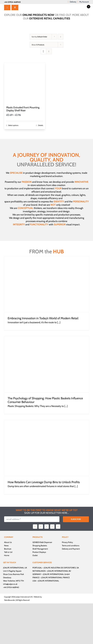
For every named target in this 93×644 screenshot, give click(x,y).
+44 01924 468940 (12, 2)
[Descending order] (61, 37)
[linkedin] (58, 527)
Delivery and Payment (71, 549)
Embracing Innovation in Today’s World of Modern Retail (43, 318)
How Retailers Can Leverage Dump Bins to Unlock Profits (44, 482)
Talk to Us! (8, 552)
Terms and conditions (71, 546)
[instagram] (47, 527)
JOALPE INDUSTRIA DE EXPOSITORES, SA (61, 568)
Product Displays (39, 552)
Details (41, 125)
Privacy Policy (67, 542)
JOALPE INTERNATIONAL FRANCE (56, 577)
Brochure (8, 549)
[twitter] (41, 527)
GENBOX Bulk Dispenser (42, 542)
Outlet (35, 555)
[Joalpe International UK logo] (32, 5)
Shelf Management (40, 549)
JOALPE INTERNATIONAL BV (59, 571)
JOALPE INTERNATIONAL (49, 581)
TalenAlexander (10, 600)
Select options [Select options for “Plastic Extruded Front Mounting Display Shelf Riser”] (13, 125)
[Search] (15, 8)
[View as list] (49, 51)
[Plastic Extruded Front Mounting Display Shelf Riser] (25, 83)
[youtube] (52, 527)
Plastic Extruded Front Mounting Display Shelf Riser (23, 109)
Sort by (39, 37)
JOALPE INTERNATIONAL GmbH (56, 574)
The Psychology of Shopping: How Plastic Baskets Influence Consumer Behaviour (45, 400)
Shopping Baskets (40, 546)
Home (7, 555)
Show (38, 45)
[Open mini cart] (86, 6)
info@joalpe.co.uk (10, 584)
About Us (8, 542)
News (6, 546)
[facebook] (35, 527)
